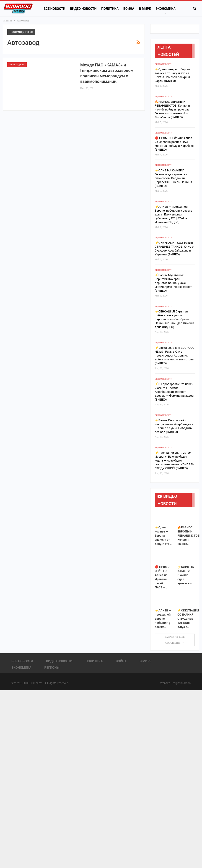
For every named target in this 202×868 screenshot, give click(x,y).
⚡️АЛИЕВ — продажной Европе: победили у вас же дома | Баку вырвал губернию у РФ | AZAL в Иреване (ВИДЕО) (174, 214)
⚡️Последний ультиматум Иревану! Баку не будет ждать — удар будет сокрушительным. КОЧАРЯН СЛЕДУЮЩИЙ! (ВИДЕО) (175, 460)
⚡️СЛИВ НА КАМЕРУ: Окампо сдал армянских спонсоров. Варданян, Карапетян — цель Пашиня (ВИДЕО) (173, 178)
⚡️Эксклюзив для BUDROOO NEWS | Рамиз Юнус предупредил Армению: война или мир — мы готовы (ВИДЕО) (175, 355)
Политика (110, 9)
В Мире (145, 9)
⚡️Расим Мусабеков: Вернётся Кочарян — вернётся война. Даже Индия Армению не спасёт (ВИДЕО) (173, 283)
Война (129, 9)
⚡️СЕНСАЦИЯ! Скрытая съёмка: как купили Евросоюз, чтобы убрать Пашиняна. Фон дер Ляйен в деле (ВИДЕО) (175, 319)
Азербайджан (17, 65)
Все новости (54, 9)
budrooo (185, 683)
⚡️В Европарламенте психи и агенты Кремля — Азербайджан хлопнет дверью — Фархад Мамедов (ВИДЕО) (174, 392)
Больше (162, 9)
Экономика (21, 668)
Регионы (52, 668)
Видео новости (83, 9)
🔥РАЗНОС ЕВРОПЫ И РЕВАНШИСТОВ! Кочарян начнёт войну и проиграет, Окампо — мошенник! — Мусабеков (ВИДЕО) (173, 109)
